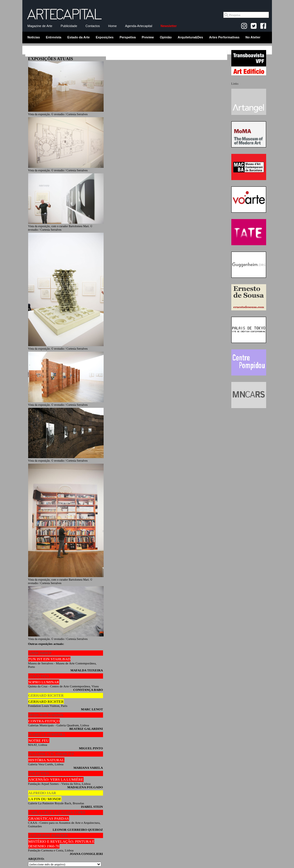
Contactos (93, 26)
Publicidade (69, 26)
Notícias (34, 37)
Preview (148, 37)
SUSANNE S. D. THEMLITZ (51, 754)
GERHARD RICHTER (46, 695)
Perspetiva (128, 37)
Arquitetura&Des (190, 37)
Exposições (105, 37)
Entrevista (54, 37)
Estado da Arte (79, 37)
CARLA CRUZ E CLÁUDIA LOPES (57, 812)
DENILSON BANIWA (46, 715)
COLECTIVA (39, 676)
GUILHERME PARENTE (48, 835)
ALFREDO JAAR (42, 793)
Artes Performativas (224, 37)
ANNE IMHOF (40, 653)
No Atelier (253, 37)
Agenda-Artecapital (139, 26)
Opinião (166, 37)
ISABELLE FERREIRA (47, 734)
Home (112, 26)
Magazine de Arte (40, 26)
